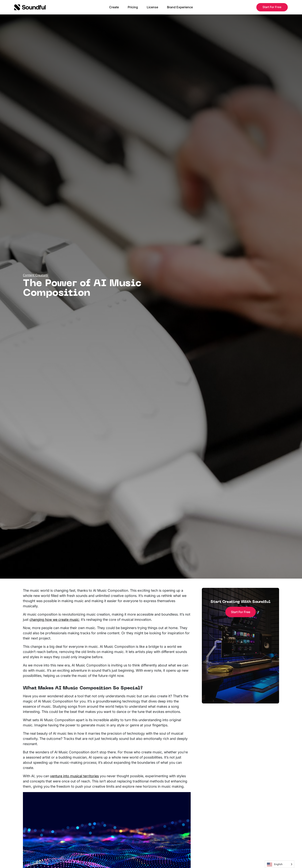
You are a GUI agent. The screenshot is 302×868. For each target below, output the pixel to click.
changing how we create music (54, 620)
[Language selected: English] (280, 864)
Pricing (133, 7)
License (152, 7)
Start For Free (272, 7)
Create (114, 7)
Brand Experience (180, 7)
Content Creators (35, 275)
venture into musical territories (74, 776)
